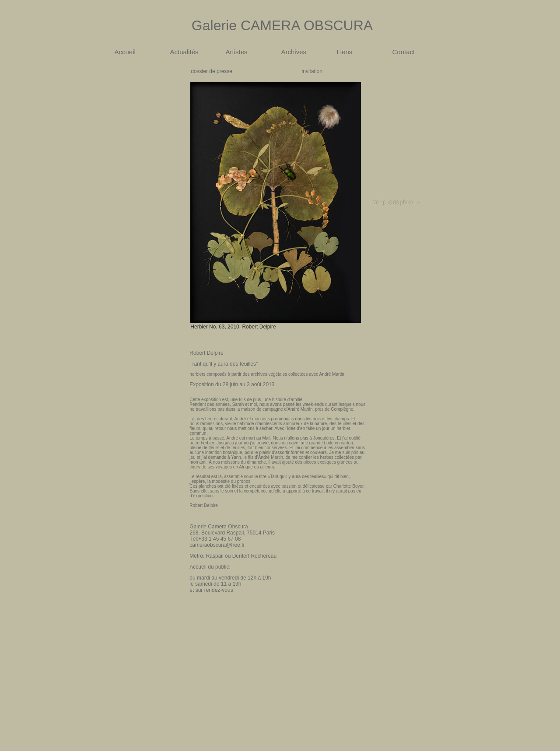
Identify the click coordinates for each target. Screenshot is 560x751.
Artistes (237, 52)
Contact (404, 52)
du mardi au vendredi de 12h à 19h (230, 578)
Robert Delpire (206, 353)
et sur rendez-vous (211, 590)
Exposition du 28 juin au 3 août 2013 (232, 384)
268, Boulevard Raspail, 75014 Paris (232, 533)
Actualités (184, 52)
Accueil (125, 52)
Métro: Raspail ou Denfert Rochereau (233, 556)
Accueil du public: (210, 567)
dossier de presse (212, 71)
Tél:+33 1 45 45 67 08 (215, 539)
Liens (345, 52)
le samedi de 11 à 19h (215, 584)
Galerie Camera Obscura (219, 527)
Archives (294, 52)
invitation (312, 71)
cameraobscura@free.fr (217, 545)
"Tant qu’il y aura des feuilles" (224, 364)
